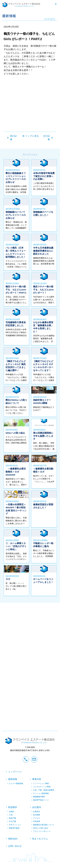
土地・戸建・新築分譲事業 (44, 790)
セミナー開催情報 (16, 783)
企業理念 (36, 812)
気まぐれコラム (40, 839)
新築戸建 (12, 818)
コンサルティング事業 (42, 787)
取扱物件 (13, 807)
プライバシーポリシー (42, 831)
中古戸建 (12, 821)
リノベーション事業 (41, 783)
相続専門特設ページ (41, 800)
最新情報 (13, 779)
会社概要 (36, 815)
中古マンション (15, 825)
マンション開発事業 (41, 793)
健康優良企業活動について (44, 825)
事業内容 (37, 779)
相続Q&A (13, 839)
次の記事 (48, 138)
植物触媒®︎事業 (39, 797)
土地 (11, 815)
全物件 (12, 812)
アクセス (36, 818)
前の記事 (12, 138)
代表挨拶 (36, 821)
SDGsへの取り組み (41, 828)
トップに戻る (30, 136)
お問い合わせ (15, 846)
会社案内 (37, 807)
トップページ (15, 772)
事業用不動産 (14, 828)
